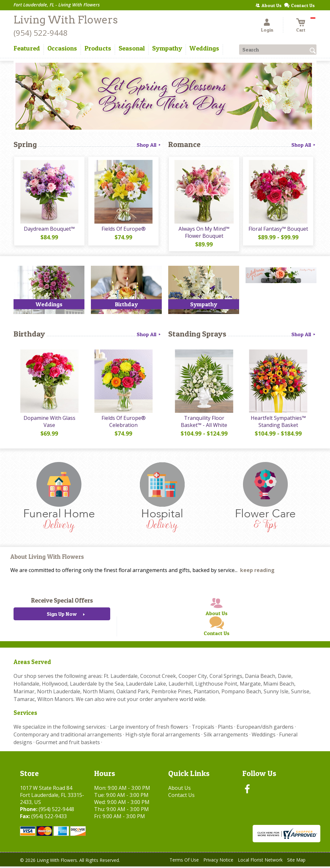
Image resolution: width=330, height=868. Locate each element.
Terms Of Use (184, 861)
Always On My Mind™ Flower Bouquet (204, 233)
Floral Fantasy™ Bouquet (278, 229)
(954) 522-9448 (41, 33)
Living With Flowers (66, 20)
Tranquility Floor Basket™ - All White (204, 423)
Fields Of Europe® (123, 229)
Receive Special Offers (62, 602)
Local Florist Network (260, 861)
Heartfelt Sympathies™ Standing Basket (278, 423)
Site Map (296, 861)
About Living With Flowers (47, 558)
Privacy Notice (218, 861)
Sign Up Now (62, 615)
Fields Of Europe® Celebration (123, 423)
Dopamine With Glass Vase (49, 423)
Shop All (149, 145)
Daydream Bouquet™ (49, 229)
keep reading (257, 572)
